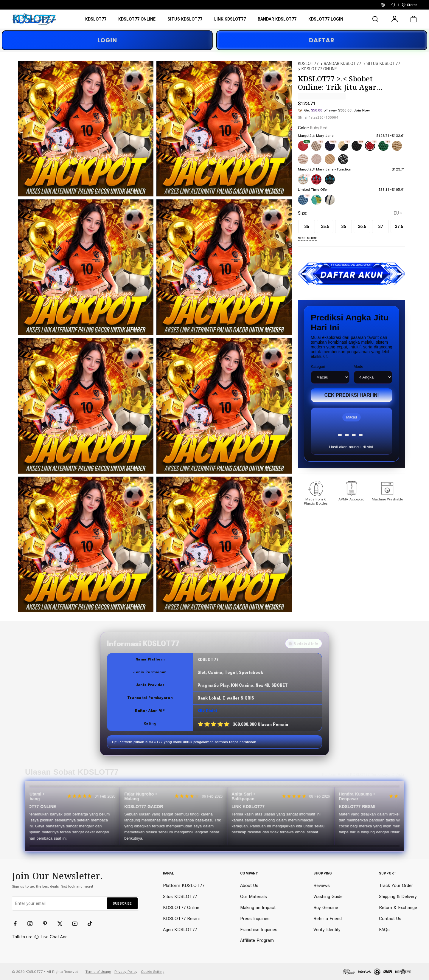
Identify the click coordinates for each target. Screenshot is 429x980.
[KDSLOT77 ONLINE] (137, 21)
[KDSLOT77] (96, 21)
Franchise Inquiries (259, 930)
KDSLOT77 (308, 63)
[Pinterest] (48, 924)
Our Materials (254, 897)
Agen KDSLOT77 (180, 930)
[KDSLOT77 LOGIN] (326, 21)
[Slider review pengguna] (214, 816)
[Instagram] (33, 924)
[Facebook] (18, 924)
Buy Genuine (326, 908)
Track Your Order (396, 886)
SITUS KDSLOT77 (383, 63)
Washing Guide (328, 897)
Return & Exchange (398, 908)
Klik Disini (207, 711)
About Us (249, 886)
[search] (375, 19)
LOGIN (107, 40)
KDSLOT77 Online (181, 908)
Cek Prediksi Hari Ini (352, 395)
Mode (359, 366)
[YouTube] (77, 924)
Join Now (362, 110)
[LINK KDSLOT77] (230, 21)
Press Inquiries (255, 919)
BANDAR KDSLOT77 (342, 63)
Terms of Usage (98, 972)
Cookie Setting (153, 972)
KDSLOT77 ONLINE (319, 69)
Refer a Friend (328, 919)
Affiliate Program (257, 940)
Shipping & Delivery (398, 897)
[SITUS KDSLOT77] (185, 21)
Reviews (322, 886)
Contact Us (390, 919)
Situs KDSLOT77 (180, 897)
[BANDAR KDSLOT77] (277, 21)
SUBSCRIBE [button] (122, 903)
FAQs (384, 930)
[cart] (414, 19)
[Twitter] (63, 924)
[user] (394, 19)
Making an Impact (258, 908)
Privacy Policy (126, 972)
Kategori (318, 366)
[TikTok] (92, 924)
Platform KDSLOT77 (184, 886)
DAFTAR (322, 40)
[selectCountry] (398, 213)
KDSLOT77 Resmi (181, 919)
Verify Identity (327, 930)
